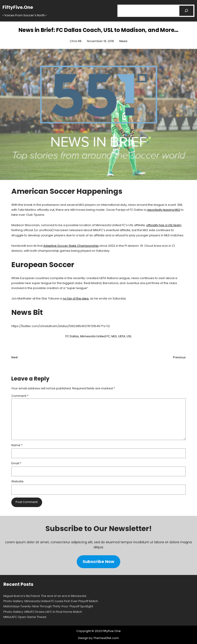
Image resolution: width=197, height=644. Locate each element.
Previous (179, 357)
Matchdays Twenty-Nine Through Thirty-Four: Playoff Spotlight (48, 606)
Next (14, 357)
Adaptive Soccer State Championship (71, 246)
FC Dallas (72, 336)
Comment (20, 396)
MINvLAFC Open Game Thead (25, 617)
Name (17, 445)
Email (16, 463)
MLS (114, 336)
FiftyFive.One (18, 7)
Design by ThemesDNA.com (98, 638)
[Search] (186, 11)
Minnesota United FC (95, 336)
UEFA (122, 336)
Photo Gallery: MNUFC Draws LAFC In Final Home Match (43, 612)
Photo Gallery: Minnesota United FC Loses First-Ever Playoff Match (51, 601)
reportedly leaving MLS (163, 210)
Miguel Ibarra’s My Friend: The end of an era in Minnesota (45, 596)
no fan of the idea (76, 298)
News (123, 41)
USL (129, 336)
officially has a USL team (164, 225)
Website (17, 481)
